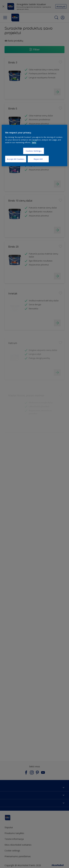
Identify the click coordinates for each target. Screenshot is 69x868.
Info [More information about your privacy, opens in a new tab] (34, 142)
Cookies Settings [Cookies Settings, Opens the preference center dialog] (34, 151)
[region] (34, 146)
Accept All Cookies (16, 159)
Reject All (38, 159)
